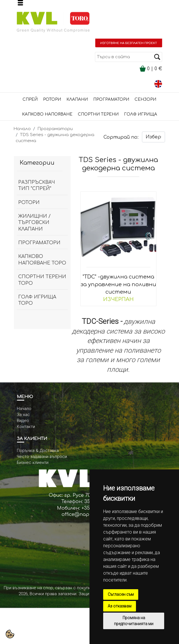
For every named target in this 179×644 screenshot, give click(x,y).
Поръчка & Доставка (38, 451)
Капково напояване (47, 114)
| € (151, 69)
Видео (23, 421)
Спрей (30, 99)
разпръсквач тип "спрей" (37, 185)
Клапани (77, 99)
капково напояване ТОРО (42, 260)
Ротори (52, 99)
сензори (145, 99)
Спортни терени (98, 114)
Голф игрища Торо (37, 300)
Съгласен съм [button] (121, 594)
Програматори (111, 99)
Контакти (26, 427)
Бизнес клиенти (33, 463)
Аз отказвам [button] (120, 606)
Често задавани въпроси (42, 457)
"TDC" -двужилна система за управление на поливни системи (118, 284)
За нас (23, 415)
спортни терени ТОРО (42, 280)
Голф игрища (141, 114)
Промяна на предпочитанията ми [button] (134, 621)
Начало (22, 129)
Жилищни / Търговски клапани (34, 223)
